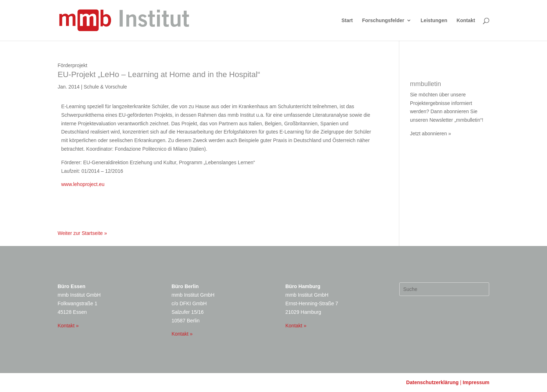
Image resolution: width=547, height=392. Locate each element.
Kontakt (466, 21)
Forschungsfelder (383, 21)
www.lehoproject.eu (83, 184)
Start (347, 21)
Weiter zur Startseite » (82, 233)
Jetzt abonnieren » (430, 134)
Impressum (476, 382)
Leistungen (434, 21)
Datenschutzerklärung (432, 382)
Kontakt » (68, 326)
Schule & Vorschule (105, 87)
